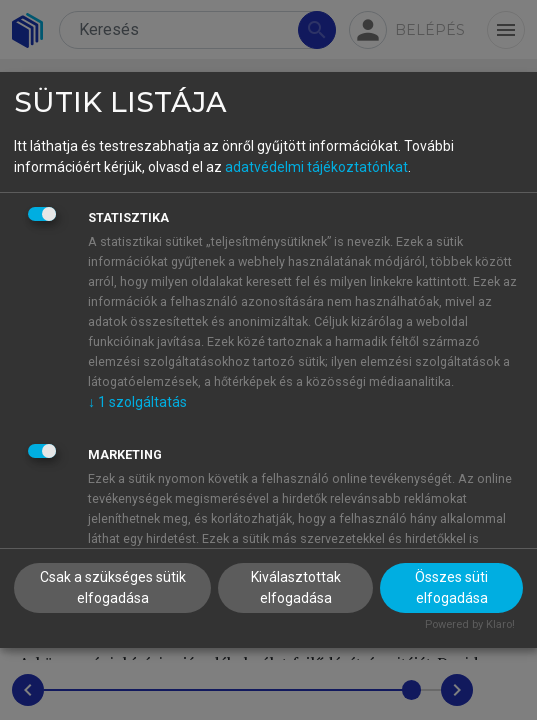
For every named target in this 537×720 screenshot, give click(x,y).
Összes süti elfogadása (451, 587)
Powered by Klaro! (470, 624)
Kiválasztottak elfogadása (296, 587)
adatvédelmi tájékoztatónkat (316, 167)
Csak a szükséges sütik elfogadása (113, 587)
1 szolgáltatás (137, 402)
